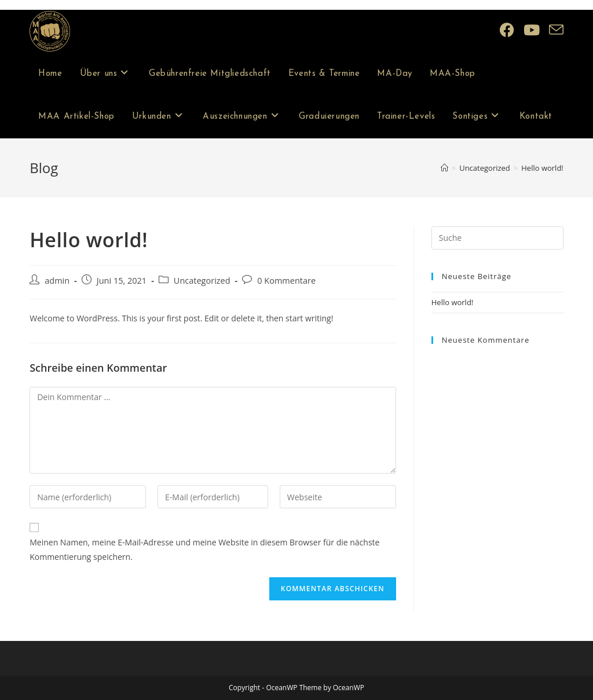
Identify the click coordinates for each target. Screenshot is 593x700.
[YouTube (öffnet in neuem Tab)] (532, 30)
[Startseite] (444, 168)
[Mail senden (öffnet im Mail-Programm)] (556, 30)
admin (57, 281)
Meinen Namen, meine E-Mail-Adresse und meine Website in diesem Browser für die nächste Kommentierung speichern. (204, 549)
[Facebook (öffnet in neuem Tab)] (507, 30)
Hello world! (542, 168)
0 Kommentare (286, 281)
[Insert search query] (497, 238)
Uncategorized (202, 281)
